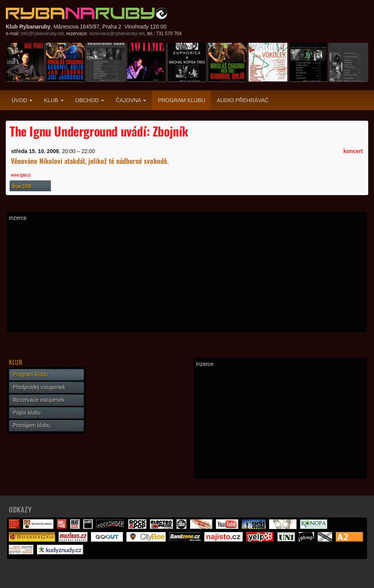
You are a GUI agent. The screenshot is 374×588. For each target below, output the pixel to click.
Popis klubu (27, 413)
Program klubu (181, 100)
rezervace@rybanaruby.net (117, 34)
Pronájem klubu (31, 425)
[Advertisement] (187, 276)
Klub (54, 100)
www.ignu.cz (21, 174)
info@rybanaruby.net (42, 34)
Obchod (90, 100)
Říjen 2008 (22, 186)
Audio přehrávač (243, 100)
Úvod (22, 100)
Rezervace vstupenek (39, 400)
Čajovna (131, 100)
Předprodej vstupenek (39, 387)
